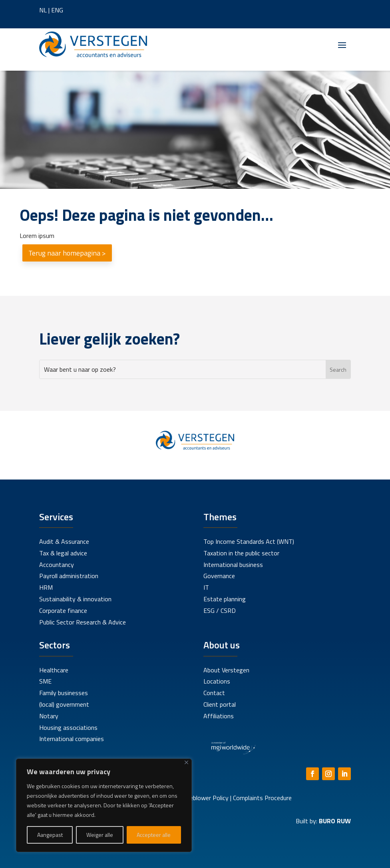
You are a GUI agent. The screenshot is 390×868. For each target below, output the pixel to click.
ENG (57, 10)
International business (233, 565)
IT (206, 587)
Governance (219, 576)
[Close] (186, 762)
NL (43, 10)
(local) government (64, 704)
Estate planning (225, 599)
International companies (72, 739)
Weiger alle (100, 835)
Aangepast (50, 835)
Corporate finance (63, 610)
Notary (49, 716)
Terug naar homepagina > (67, 253)
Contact (214, 693)
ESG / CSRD (220, 610)
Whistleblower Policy (201, 798)
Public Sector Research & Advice (83, 622)
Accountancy (57, 565)
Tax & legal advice (63, 553)
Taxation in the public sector (241, 553)
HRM (46, 587)
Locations (217, 681)
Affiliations (219, 716)
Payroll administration (69, 576)
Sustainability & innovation (75, 599)
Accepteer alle (154, 835)
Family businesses (64, 693)
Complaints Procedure (262, 798)
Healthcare (54, 670)
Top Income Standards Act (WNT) (249, 541)
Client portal (220, 704)
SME (45, 681)
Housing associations (68, 727)
